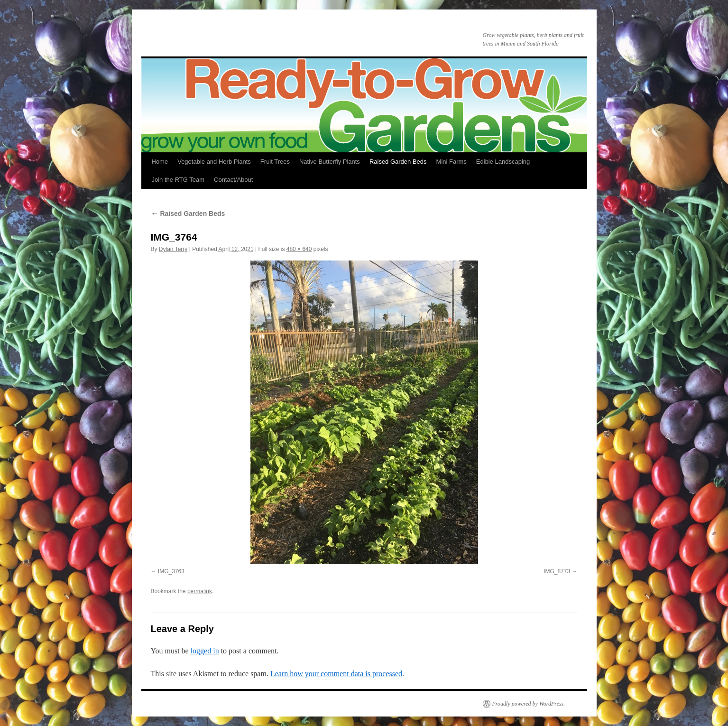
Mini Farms (452, 162)
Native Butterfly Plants (330, 162)
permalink (200, 591)
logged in (205, 651)
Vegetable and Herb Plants (214, 162)
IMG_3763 (171, 571)
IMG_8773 (557, 571)
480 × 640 (299, 249)
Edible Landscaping (503, 162)
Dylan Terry (173, 249)
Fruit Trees (275, 162)
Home (160, 162)
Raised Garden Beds (398, 162)
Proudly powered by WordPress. (529, 704)
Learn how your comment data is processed (336, 674)
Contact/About (233, 180)
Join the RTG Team (178, 180)
